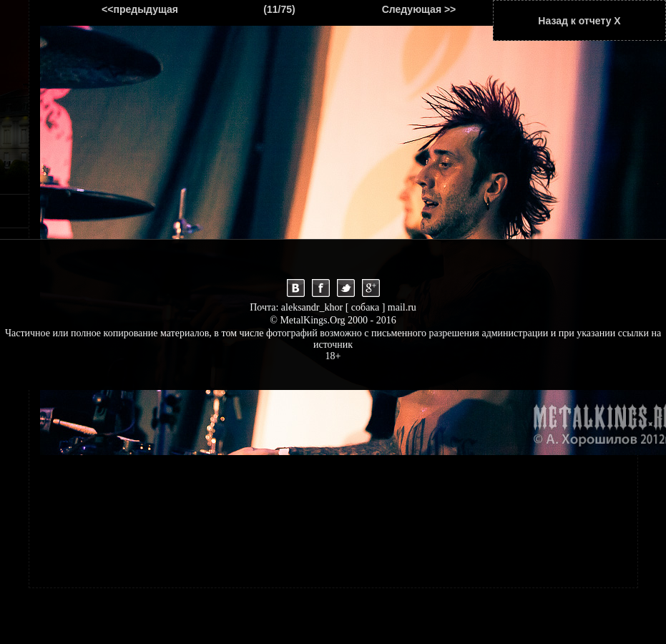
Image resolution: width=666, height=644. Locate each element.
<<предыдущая (140, 9)
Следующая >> (419, 9)
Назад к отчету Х (579, 21)
